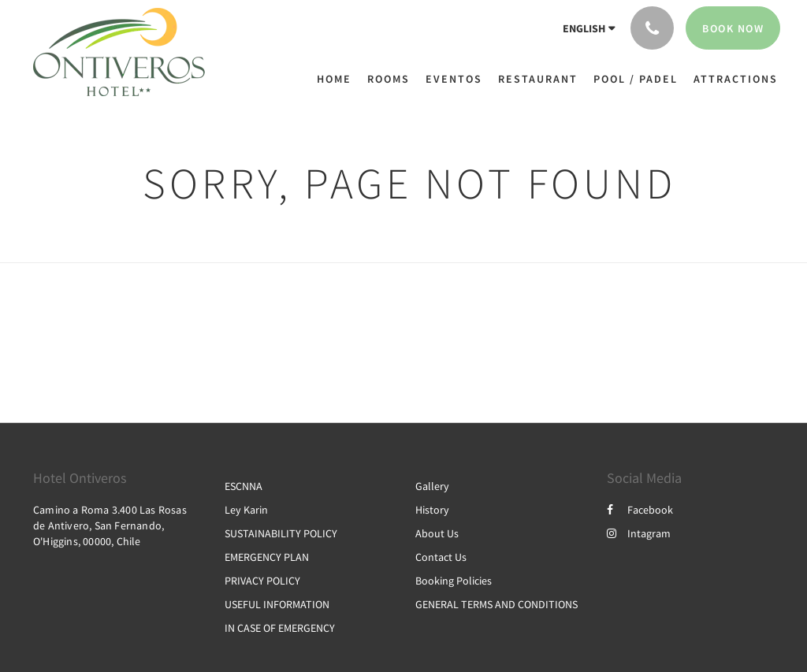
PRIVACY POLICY (262, 581)
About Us (437, 533)
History (432, 510)
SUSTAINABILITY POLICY (281, 533)
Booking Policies (454, 581)
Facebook (640, 510)
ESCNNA (244, 486)
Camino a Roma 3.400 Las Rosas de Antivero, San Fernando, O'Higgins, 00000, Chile (110, 525)
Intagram (639, 533)
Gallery (432, 486)
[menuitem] (338, 79)
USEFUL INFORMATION (277, 604)
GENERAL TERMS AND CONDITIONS (496, 604)
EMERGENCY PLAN (267, 557)
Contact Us (441, 557)
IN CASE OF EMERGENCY (280, 628)
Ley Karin (246, 510)
